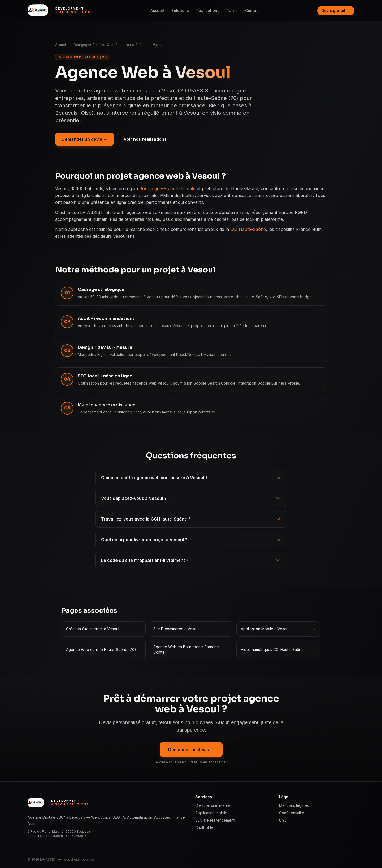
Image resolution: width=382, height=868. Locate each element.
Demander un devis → (84, 139)
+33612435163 (77, 836)
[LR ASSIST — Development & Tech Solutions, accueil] (60, 11)
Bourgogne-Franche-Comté (96, 45)
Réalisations (208, 10)
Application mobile (211, 813)
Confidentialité (292, 813)
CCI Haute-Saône (248, 229)
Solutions (180, 10)
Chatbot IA (204, 828)
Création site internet (213, 805)
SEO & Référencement (215, 820)
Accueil (157, 10)
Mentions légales (294, 805)
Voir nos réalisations (145, 139)
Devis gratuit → (336, 10)
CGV (283, 820)
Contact (252, 10)
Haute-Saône (135, 45)
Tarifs (232, 10)
